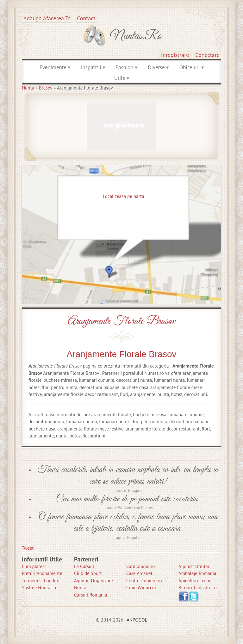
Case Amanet (139, 573)
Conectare (208, 55)
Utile (120, 78)
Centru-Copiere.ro (144, 581)
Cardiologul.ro (140, 566)
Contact (86, 18)
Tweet (28, 548)
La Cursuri (84, 566)
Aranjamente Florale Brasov (121, 321)
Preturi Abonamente (42, 573)
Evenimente (53, 67)
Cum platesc (34, 566)
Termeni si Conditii (41, 581)
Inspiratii (91, 67)
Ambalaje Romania (197, 573)
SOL (143, 620)
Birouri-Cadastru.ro (198, 588)
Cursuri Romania (91, 595)
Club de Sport (88, 573)
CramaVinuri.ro (141, 588)
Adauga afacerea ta (47, 18)
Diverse (156, 67)
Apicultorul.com (194, 581)
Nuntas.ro (136, 36)
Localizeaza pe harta (124, 196)
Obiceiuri (190, 67)
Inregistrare (175, 55)
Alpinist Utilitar (194, 566)
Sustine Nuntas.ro (40, 588)
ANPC (132, 620)
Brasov (46, 88)
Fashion (124, 67)
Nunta (28, 88)
